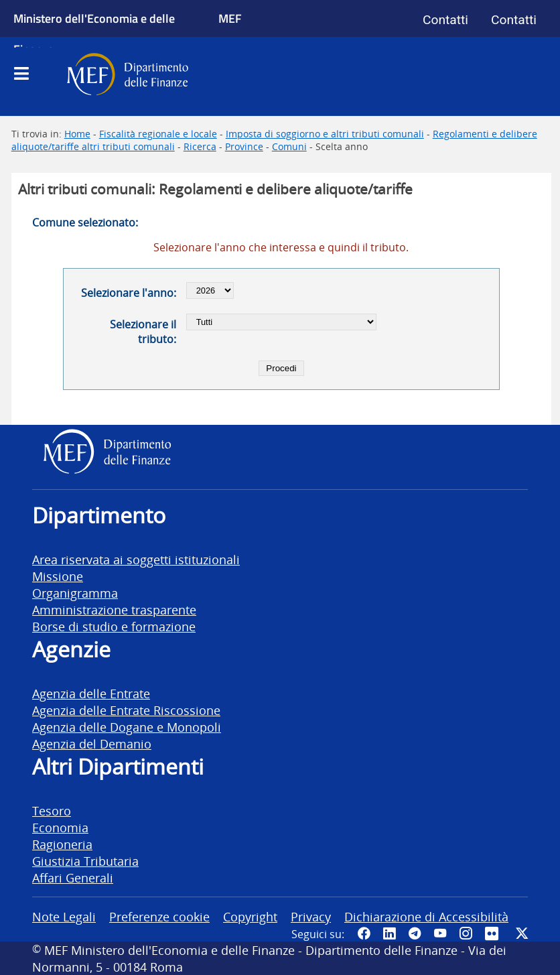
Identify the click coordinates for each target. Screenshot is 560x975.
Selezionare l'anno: (129, 293)
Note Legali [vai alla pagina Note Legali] (64, 916)
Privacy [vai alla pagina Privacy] (311, 916)
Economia (60, 827)
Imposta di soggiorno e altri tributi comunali (325, 134)
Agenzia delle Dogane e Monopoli (127, 727)
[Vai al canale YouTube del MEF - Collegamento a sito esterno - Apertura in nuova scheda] (440, 933)
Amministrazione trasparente (114, 609)
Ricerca (200, 146)
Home (77, 134)
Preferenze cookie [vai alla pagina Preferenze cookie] (159, 916)
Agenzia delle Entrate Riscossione (126, 710)
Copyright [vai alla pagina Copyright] (250, 916)
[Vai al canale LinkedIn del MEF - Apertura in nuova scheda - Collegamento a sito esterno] (389, 933)
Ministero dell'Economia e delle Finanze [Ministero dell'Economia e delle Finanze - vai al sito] (94, 34)
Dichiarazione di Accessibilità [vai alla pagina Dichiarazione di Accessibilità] (426, 916)
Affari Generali (73, 877)
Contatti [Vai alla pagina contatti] (445, 20)
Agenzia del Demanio (92, 743)
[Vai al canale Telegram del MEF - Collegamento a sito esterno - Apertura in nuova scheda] (415, 933)
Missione (58, 576)
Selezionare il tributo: (143, 332)
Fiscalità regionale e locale (158, 134)
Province (244, 146)
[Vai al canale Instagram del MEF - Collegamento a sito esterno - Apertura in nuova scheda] (466, 933)
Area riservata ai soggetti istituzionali (136, 559)
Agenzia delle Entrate (91, 693)
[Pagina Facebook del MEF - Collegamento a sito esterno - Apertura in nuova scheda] (364, 933)
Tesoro (52, 810)
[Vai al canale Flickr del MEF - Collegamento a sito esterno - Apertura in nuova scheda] (494, 933)
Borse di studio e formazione (114, 626)
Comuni (289, 146)
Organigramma (75, 593)
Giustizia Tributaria (85, 861)
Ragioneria (62, 844)
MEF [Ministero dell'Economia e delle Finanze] (230, 18)
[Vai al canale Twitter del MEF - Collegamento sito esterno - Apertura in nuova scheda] (522, 933)
